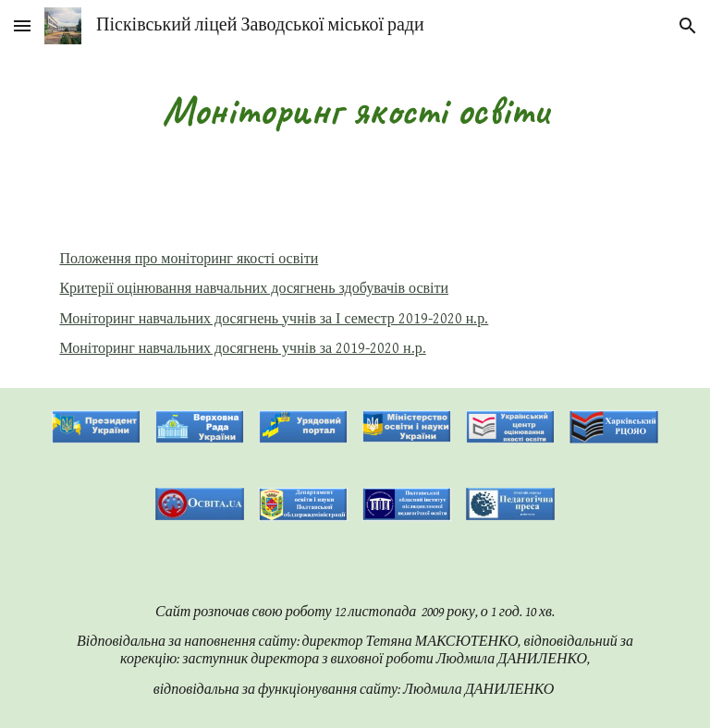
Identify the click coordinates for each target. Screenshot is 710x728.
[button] (22, 25)
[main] (355, 110)
